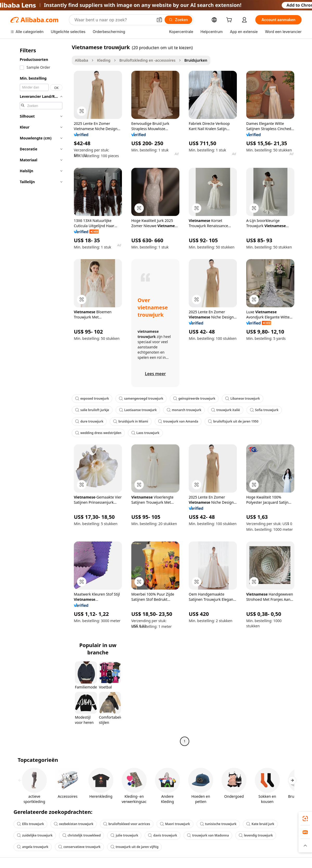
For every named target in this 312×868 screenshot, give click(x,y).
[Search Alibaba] (113, 20)
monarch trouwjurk (184, 410)
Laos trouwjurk (145, 433)
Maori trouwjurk (175, 824)
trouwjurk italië (225, 410)
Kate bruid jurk (260, 824)
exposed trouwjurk (92, 398)
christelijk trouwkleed (82, 835)
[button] (159, 20)
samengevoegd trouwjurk (141, 398)
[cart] (230, 20)
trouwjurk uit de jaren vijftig (135, 847)
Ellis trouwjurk (30, 824)
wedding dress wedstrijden (98, 433)
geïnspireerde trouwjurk (194, 398)
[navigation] (40, 395)
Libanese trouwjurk (242, 398)
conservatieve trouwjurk (79, 847)
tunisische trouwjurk (218, 824)
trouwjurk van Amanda (178, 421)
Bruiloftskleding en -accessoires (147, 60)
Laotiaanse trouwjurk (138, 410)
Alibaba (82, 60)
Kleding (104, 60)
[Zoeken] (178, 20)
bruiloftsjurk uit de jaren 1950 (233, 421)
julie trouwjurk (124, 835)
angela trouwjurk (33, 847)
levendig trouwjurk (256, 835)
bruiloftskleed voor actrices (127, 824)
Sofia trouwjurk (264, 410)
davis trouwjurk (162, 835)
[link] (305, 819)
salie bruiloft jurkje (92, 410)
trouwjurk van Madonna (208, 835)
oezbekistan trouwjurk (74, 824)
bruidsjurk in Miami (131, 421)
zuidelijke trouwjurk (35, 835)
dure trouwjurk (89, 421)
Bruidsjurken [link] (196, 60)
